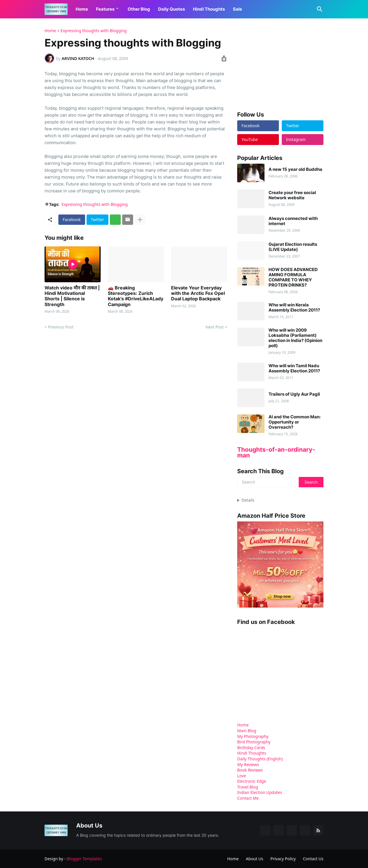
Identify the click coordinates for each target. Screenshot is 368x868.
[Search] (319, 9)
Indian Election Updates (260, 792)
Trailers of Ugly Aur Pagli (294, 394)
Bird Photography (254, 742)
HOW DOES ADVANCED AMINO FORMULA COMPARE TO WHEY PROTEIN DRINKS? (293, 277)
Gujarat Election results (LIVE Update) (293, 247)
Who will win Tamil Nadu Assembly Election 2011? (294, 368)
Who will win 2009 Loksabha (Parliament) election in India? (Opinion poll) (295, 338)
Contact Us (313, 859)
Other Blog (139, 9)
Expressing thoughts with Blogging (94, 31)
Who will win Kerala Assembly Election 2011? (294, 308)
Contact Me (248, 798)
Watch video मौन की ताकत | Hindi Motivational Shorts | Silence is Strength (72, 296)
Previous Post (61, 327)
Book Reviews (250, 770)
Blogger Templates (84, 859)
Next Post (215, 327)
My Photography (253, 736)
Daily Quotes (171, 9)
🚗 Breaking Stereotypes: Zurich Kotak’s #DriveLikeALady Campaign (136, 296)
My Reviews (248, 764)
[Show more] (140, 220)
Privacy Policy (283, 859)
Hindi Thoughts (209, 9)
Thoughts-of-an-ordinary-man (276, 452)
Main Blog (247, 731)
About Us (254, 859)
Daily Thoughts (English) (260, 759)
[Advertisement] (280, 64)
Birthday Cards (251, 748)
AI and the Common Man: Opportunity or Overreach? (295, 422)
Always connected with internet (293, 221)
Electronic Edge (252, 781)
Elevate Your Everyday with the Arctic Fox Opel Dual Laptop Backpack (198, 293)
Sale (237, 9)
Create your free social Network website (292, 195)
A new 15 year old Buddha (295, 169)
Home (82, 9)
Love (242, 776)
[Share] (222, 58)
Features (105, 9)
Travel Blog (248, 787)
